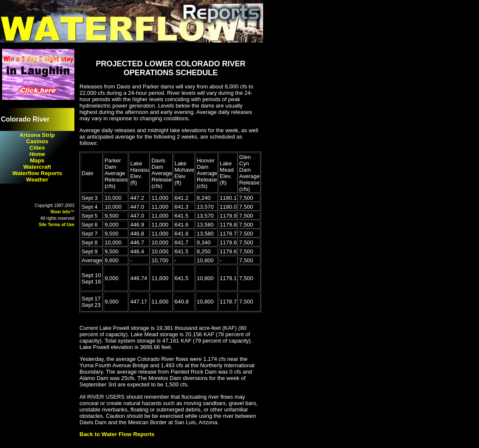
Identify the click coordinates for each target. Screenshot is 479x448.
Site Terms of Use (57, 225)
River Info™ (62, 212)
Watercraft (37, 167)
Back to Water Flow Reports (117, 434)
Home (37, 154)
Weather (37, 180)
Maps (37, 160)
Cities (37, 148)
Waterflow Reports (37, 173)
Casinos (37, 141)
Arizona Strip (37, 135)
